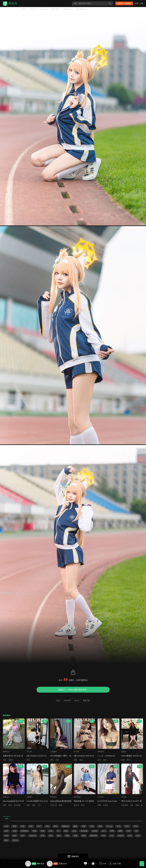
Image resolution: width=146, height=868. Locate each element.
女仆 (23, 836)
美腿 (84, 826)
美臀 (112, 831)
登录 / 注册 (139, 3)
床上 (104, 831)
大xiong (109, 826)
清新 (43, 831)
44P (105, 864)
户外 (39, 805)
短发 (15, 836)
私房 (119, 826)
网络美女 (41, 864)
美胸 (100, 826)
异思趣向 (54, 752)
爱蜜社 (124, 752)
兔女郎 (121, 836)
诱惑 (14, 826)
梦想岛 (13, 4)
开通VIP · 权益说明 (124, 3)
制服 (99, 805)
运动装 (106, 805)
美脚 (34, 831)
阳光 (51, 836)
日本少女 (33, 836)
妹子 (39, 826)
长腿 (75, 836)
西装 (10, 805)
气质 (103, 836)
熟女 (59, 836)
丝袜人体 (54, 805)
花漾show (6, 797)
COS (6, 826)
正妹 (74, 831)
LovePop (101, 797)
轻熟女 (11, 760)
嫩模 (75, 826)
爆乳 (6, 840)
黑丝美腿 (17, 805)
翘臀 (120, 831)
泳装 (130, 836)
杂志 (6, 831)
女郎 (132, 805)
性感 (23, 826)
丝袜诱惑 (125, 805)
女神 (92, 826)
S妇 (136, 831)
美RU (129, 760)
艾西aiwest (63, 864)
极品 (81, 760)
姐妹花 (76, 805)
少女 (112, 836)
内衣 (136, 826)
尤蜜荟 (29, 797)
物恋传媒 (77, 797)
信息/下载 (117, 864)
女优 (99, 760)
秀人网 (29, 752)
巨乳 (43, 836)
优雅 (28, 805)
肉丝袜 (95, 831)
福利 (47, 826)
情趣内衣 (65, 826)
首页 (24, 9)
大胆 (128, 831)
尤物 (15, 831)
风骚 (67, 836)
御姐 (5, 760)
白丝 (138, 836)
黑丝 (31, 826)
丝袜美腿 (84, 831)
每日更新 (55, 9)
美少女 (15, 840)
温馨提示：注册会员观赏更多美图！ (73, 690)
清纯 (51, 831)
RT (58, 831)
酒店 (57, 760)
